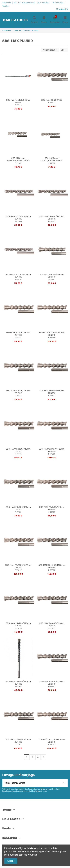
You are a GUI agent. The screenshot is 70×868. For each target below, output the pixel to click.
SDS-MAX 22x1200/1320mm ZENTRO (52, 566)
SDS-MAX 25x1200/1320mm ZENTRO (52, 741)
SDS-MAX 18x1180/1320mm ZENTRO (52, 450)
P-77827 (52, 103)
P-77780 (52, 396)
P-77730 (52, 280)
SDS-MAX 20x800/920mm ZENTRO (52, 508)
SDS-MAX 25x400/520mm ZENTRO (52, 683)
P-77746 (18, 105)
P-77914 (18, 687)
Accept (11, 861)
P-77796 (18, 454)
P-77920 (52, 687)
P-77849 (18, 570)
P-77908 (52, 628)
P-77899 (18, 628)
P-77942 (52, 745)
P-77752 (18, 338)
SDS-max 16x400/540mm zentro (18, 101)
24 (64, 50)
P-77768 (52, 338)
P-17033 (18, 221)
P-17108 (52, 221)
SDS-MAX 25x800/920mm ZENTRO (18, 741)
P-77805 (52, 454)
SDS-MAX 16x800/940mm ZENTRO (18, 334)
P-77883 (52, 570)
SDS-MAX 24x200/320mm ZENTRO (18, 624)
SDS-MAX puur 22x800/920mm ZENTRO (52, 159)
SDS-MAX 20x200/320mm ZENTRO (18, 508)
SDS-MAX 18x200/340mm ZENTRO (18, 392)
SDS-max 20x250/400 (52, 100)
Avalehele (7, 3)
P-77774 (18, 396)
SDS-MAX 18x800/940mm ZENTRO (18, 450)
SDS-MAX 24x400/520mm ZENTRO (52, 624)
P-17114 (18, 280)
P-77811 (18, 512)
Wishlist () (62, 9)
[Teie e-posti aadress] (32, 783)
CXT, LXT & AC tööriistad (25, 3)
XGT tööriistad (44, 3)
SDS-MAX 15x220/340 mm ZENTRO (52, 218)
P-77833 (52, 512)
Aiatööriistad (58, 3)
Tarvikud (6, 6)
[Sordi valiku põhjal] (50, 50)
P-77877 (52, 163)
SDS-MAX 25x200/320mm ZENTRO (18, 683)
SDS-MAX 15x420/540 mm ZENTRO (18, 276)
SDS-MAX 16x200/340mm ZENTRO (52, 276)
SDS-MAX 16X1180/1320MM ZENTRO (52, 334)
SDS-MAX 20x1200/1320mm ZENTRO (18, 566)
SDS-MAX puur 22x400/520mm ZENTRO (18, 159)
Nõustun (33, 855)
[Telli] (64, 783)
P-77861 (18, 163)
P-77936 (18, 745)
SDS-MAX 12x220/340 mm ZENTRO (18, 218)
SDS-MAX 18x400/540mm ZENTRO (52, 392)
